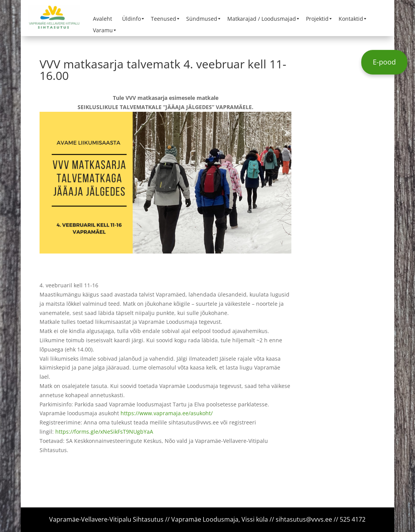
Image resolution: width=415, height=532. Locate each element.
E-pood (384, 62)
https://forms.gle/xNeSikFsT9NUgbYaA (104, 432)
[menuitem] (103, 19)
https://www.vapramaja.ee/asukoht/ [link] (167, 413)
